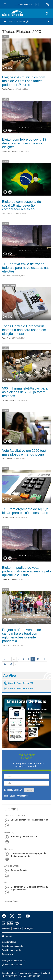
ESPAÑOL (17, 929)
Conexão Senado (9, 286)
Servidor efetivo (9, 942)
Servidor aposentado (11, 950)
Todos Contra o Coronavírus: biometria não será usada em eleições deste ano (24, 330)
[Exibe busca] (47, 14)
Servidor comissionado (13, 946)
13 (11, 664)
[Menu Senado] (5, 4)
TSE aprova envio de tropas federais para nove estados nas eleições (26, 268)
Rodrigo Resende (8, 89)
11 (44, 659)
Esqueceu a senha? (13, 790)
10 (38, 659)
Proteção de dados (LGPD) (14, 961)
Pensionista (7, 954)
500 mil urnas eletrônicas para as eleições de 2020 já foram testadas (25, 392)
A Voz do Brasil (11, 866)
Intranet (7, 936)
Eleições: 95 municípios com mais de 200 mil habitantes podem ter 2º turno (24, 81)
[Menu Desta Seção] (26, 22)
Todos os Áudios (13, 901)
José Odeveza (7, 214)
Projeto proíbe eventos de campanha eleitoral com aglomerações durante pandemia (22, 635)
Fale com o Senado (12, 965)
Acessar (29, 790)
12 (5, 664)
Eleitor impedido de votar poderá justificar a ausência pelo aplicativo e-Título (26, 571)
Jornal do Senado (19, 870)
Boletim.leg (9, 832)
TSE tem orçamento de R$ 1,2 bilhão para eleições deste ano (25, 511)
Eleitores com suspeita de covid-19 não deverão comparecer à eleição (22, 205)
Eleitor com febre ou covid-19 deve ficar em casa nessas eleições (24, 143)
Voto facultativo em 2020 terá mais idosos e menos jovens (24, 452)
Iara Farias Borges (8, 151)
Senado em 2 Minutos (14, 816)
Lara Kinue (6, 645)
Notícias (6, 37)
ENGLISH (6, 929)
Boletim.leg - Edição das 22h (24, 837)
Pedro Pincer (7, 276)
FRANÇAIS (28, 929)
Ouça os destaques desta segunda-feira (29, 820)
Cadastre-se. (24, 796)
